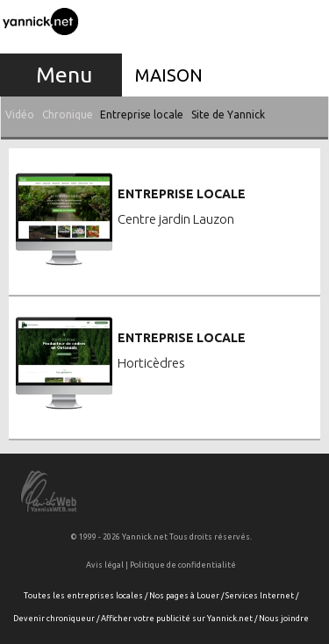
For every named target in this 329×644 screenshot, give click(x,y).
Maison (169, 75)
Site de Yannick (228, 114)
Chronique (68, 114)
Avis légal (105, 565)
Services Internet (260, 596)
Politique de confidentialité (183, 565)
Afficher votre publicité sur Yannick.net (177, 619)
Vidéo (20, 114)
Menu (64, 75)
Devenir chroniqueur (54, 619)
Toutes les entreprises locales (83, 596)
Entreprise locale (142, 114)
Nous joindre (284, 619)
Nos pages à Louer (184, 596)
